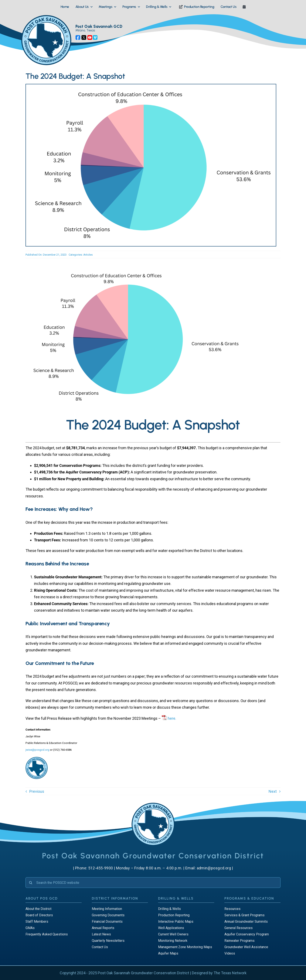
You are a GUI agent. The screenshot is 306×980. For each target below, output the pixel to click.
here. (172, 718)
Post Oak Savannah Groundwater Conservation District (143, 973)
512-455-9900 (101, 868)
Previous (37, 791)
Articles (88, 255)
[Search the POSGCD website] (153, 883)
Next (273, 791)
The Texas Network (230, 973)
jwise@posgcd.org (37, 750)
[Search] (31, 883)
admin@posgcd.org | (215, 868)
